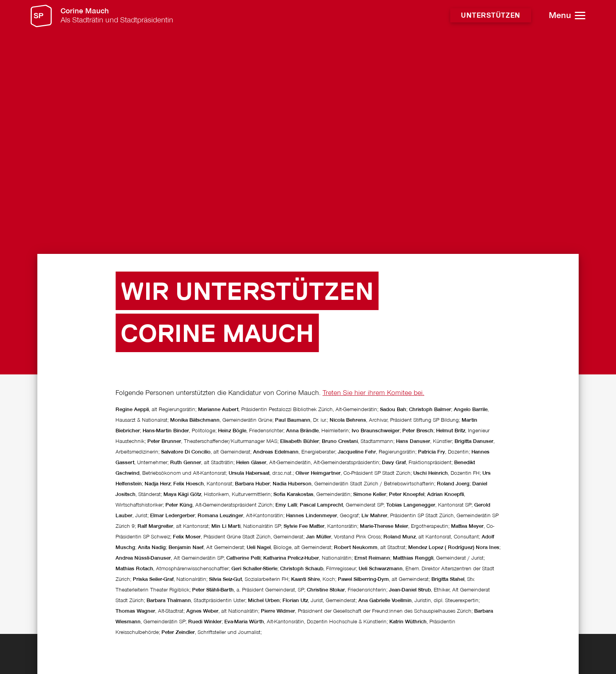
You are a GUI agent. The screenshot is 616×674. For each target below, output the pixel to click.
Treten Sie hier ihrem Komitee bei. (373, 504)
